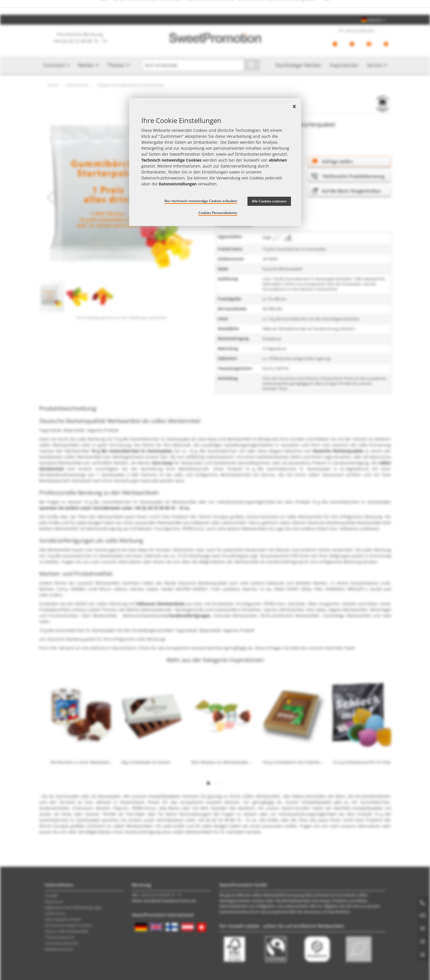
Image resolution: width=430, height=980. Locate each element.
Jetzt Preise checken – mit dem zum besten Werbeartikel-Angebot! (215, 7)
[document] (215, 162)
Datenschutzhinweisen (163, 178)
